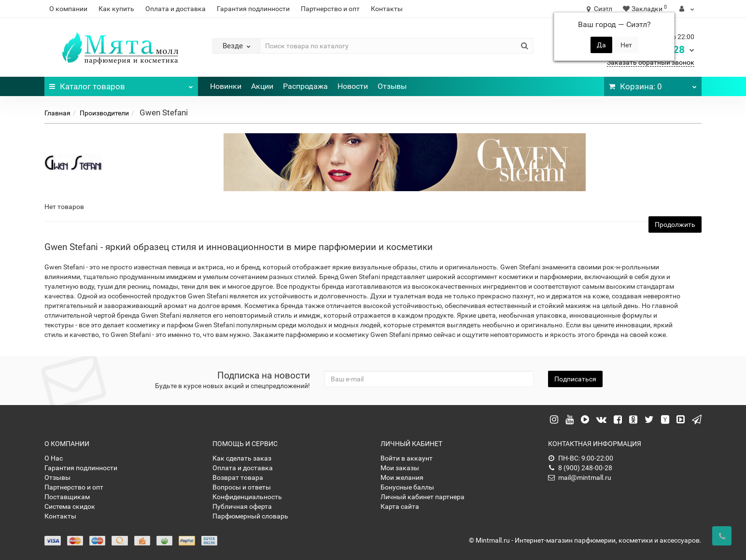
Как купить (116, 9)
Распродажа (305, 86)
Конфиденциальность (247, 497)
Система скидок (70, 506)
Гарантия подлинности (253, 9)
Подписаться (575, 379)
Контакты (387, 9)
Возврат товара (238, 477)
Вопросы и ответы (242, 487)
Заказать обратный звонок (651, 62)
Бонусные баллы (407, 487)
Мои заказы (400, 468)
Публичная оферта (242, 506)
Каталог (121, 84)
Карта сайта (400, 506)
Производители (104, 113)
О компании (68, 9)
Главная (57, 113)
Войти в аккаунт (407, 458)
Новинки (226, 86)
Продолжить (675, 224)
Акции (262, 86)
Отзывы (392, 86)
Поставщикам (67, 497)
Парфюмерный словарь (250, 516)
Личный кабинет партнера (422, 497)
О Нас (54, 458)
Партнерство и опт (330, 9)
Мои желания (402, 477)
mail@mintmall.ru (580, 477)
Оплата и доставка (176, 9)
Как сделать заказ (242, 458)
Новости (353, 86)
